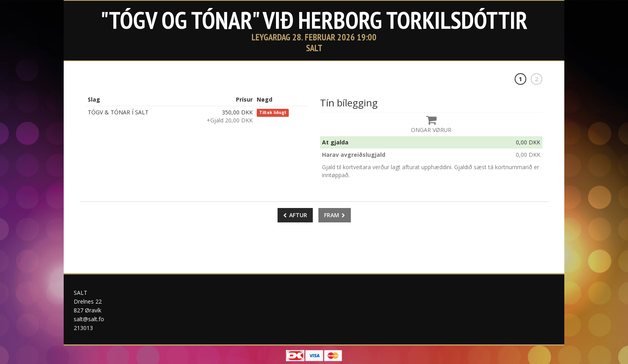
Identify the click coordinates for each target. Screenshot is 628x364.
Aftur (295, 215)
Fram (335, 215)
